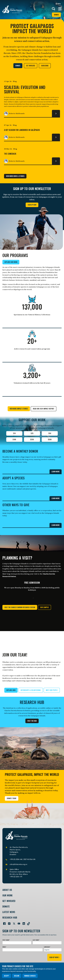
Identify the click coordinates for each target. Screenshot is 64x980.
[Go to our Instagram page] (8, 923)
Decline (17, 976)
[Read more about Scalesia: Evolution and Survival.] (56, 114)
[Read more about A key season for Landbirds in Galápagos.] (56, 137)
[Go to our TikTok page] (28, 923)
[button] (60, 9)
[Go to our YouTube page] (18, 923)
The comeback (10, 154)
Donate (56, 15)
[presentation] (18, 957)
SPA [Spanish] (58, 4)
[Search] (54, 9)
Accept (7, 976)
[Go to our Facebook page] (4, 923)
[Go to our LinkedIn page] (23, 923)
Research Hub (10, 917)
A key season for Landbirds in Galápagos (22, 130)
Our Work (7, 895)
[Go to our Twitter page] (13, 923)
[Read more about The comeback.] (56, 161)
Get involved (9, 901)
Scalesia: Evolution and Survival (25, 89)
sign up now (54, 957)
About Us (7, 890)
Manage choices (30, 976)
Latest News (9, 912)
